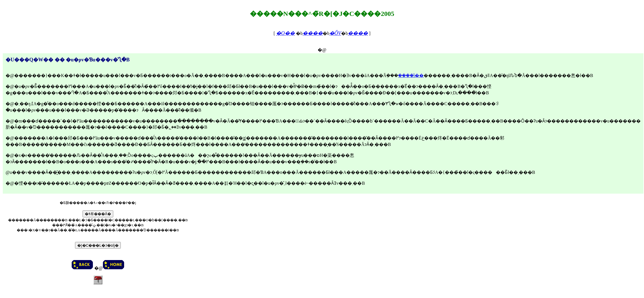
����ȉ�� (411, 75)
